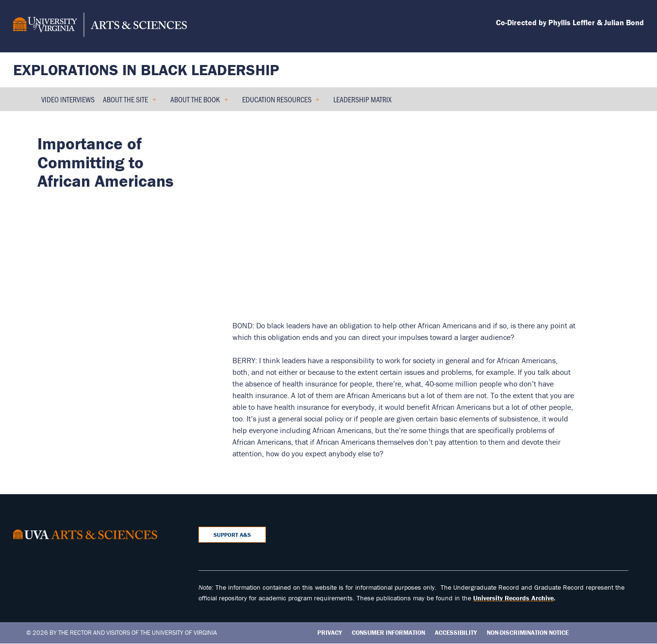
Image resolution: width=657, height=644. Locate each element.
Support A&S (232, 535)
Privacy (330, 633)
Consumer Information (388, 633)
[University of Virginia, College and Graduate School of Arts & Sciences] (100, 26)
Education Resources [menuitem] (281, 103)
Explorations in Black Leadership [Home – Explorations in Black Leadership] (146, 70)
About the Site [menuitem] (130, 103)
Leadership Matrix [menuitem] (362, 99)
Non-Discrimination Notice (528, 633)
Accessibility (456, 633)
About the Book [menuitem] (199, 103)
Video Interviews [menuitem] (68, 99)
